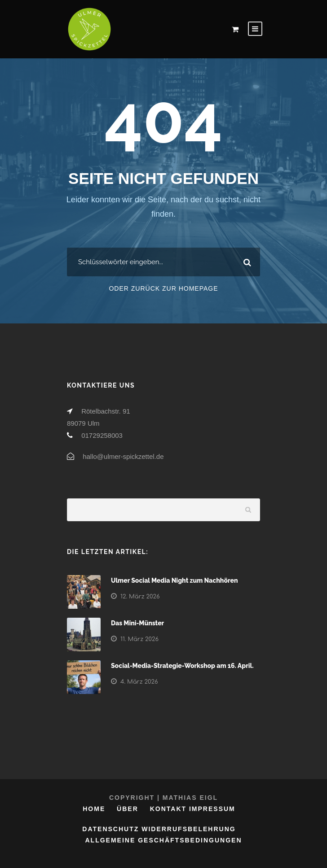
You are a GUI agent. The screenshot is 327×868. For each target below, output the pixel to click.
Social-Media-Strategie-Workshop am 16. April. (182, 666)
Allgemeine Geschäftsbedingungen (163, 840)
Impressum (212, 809)
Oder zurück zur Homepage (163, 288)
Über (128, 809)
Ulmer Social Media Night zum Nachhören (175, 580)
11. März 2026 (139, 639)
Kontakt (168, 809)
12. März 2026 (140, 597)
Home (94, 809)
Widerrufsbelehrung (188, 829)
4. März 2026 (139, 682)
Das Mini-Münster (137, 623)
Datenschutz (110, 829)
